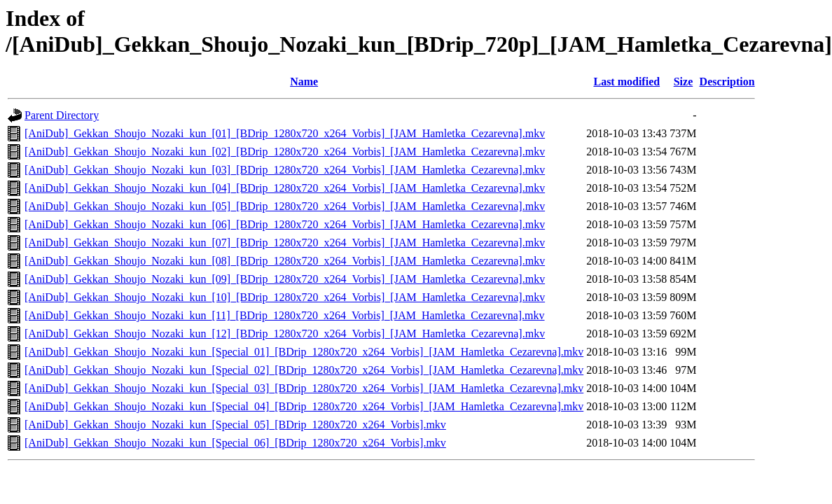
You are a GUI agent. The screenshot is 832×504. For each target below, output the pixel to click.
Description (727, 82)
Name (304, 82)
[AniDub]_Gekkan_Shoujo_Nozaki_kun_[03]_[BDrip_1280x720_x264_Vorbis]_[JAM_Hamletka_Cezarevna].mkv (285, 170)
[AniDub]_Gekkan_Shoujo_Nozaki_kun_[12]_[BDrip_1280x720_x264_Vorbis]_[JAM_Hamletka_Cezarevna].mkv (285, 334)
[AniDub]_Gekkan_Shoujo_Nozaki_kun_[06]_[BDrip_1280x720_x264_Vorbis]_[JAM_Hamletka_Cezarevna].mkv (285, 224)
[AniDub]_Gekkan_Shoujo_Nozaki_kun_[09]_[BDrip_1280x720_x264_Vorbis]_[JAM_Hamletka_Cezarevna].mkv (285, 279)
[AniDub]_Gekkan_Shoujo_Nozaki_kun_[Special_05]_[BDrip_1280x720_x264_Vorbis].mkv (235, 425)
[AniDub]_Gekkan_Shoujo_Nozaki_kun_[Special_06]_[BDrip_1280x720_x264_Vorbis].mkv (235, 443)
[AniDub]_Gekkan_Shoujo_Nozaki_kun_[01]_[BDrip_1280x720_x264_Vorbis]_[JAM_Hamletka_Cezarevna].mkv (285, 133)
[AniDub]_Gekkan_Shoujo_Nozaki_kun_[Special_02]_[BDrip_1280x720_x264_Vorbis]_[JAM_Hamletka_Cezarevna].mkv (304, 370)
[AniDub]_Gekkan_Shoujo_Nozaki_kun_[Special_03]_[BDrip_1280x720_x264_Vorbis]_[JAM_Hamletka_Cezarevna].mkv (304, 388)
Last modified (626, 82)
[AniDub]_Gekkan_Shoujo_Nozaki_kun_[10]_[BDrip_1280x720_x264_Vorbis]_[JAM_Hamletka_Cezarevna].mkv (285, 297)
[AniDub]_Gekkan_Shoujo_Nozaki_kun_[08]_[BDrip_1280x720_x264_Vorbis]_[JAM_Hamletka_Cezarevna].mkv (285, 261)
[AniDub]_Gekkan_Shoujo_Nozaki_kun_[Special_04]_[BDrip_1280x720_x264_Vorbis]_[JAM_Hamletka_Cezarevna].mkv (304, 406)
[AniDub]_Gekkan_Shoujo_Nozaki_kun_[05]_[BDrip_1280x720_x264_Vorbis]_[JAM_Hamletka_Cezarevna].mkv (285, 206)
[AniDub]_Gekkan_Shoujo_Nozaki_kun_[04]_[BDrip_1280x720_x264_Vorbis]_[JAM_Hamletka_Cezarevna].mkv (285, 188)
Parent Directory (62, 115)
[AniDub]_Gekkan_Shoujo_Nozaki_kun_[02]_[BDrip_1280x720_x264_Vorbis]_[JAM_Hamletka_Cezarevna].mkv (285, 152)
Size (684, 82)
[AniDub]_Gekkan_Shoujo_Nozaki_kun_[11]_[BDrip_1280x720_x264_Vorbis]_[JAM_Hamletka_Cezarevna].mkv (285, 315)
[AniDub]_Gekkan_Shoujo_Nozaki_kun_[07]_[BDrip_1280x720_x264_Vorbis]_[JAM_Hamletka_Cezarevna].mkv (285, 243)
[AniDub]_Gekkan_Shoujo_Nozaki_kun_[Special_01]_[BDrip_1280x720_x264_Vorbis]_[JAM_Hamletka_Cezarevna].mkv (304, 352)
